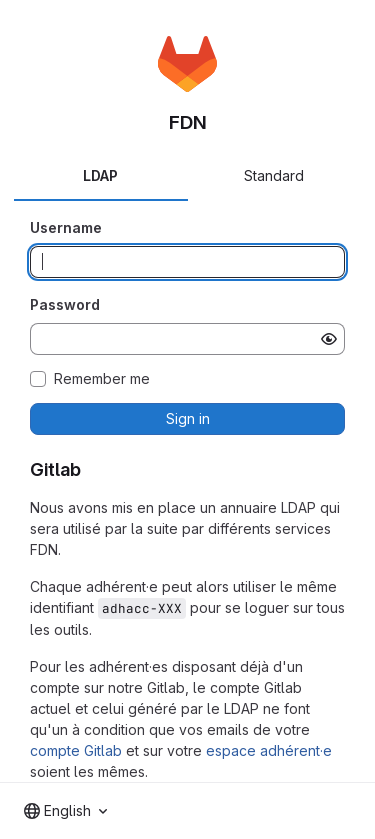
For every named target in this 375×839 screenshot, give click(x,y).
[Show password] (329, 339)
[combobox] (65, 811)
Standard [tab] (274, 175)
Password (65, 304)
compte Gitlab (76, 750)
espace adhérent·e (269, 750)
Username (66, 227)
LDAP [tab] (100, 175)
